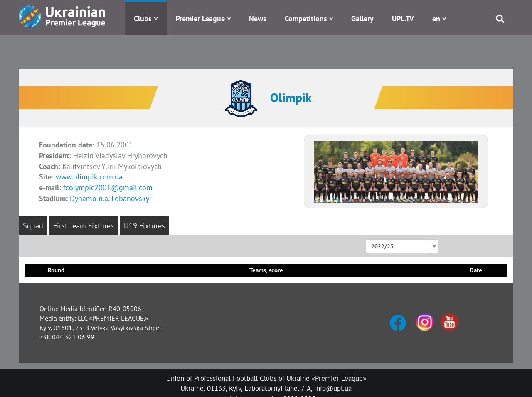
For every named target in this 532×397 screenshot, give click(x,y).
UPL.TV (403, 18)
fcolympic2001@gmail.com (108, 187)
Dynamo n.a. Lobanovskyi (111, 198)
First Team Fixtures (84, 226)
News (258, 18)
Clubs (143, 18)
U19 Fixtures (144, 226)
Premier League (200, 18)
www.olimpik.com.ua (89, 177)
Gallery (362, 18)
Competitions (306, 18)
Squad (33, 226)
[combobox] (402, 246)
